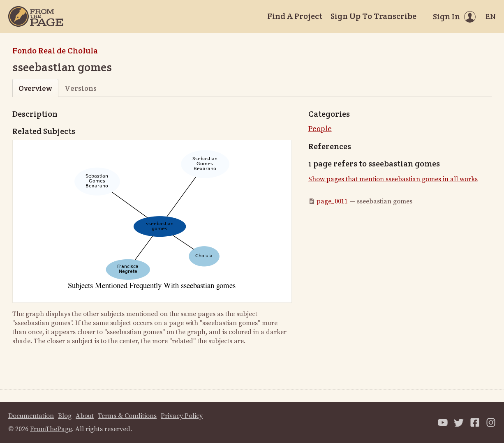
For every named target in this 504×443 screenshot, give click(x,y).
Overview (35, 88)
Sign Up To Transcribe (373, 16)
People (320, 129)
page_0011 (332, 201)
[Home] (36, 16)
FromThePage (51, 429)
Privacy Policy (182, 416)
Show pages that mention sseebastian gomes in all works (393, 179)
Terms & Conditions (127, 416)
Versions (81, 88)
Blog (65, 416)
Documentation (31, 416)
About (85, 416)
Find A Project (295, 16)
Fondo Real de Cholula (55, 51)
